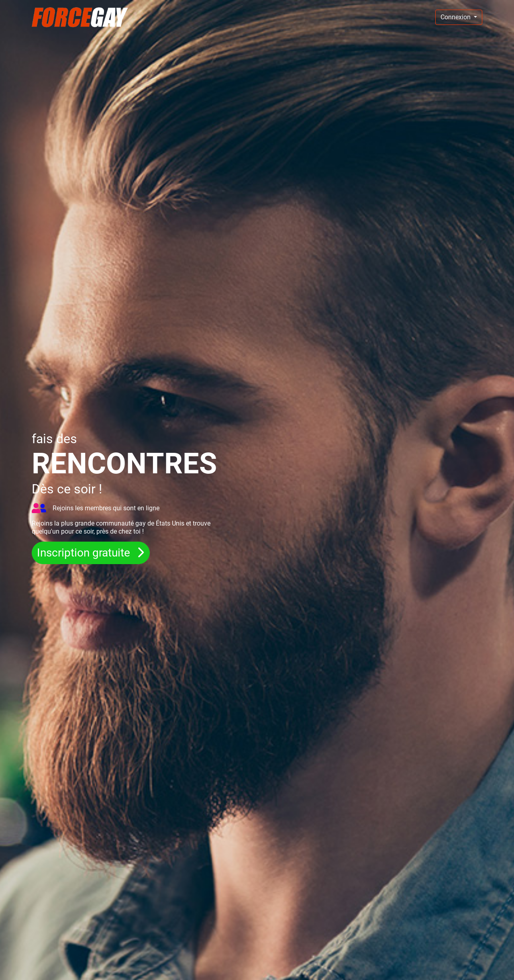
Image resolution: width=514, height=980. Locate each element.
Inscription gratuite (85, 553)
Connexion (456, 17)
